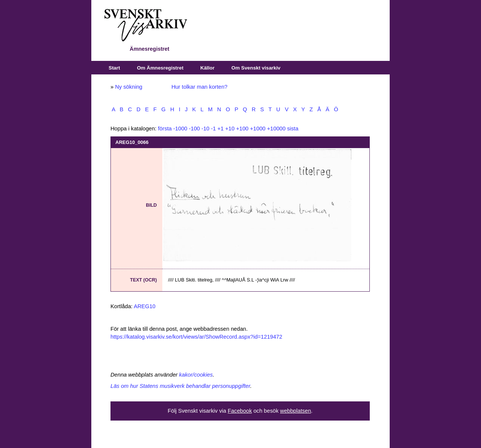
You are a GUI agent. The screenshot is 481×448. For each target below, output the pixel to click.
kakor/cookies (196, 375)
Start (114, 68)
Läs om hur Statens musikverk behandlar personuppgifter (180, 386)
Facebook (240, 411)
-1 (213, 129)
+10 (230, 129)
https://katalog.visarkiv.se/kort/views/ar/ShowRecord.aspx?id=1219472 (196, 337)
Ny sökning (129, 87)
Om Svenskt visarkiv (256, 68)
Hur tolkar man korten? (199, 87)
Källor (207, 68)
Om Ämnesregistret (160, 68)
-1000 (180, 129)
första (165, 129)
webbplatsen (295, 411)
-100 (194, 129)
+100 (242, 129)
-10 (205, 129)
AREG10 (145, 306)
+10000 (276, 129)
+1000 (258, 129)
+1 (220, 129)
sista (293, 129)
